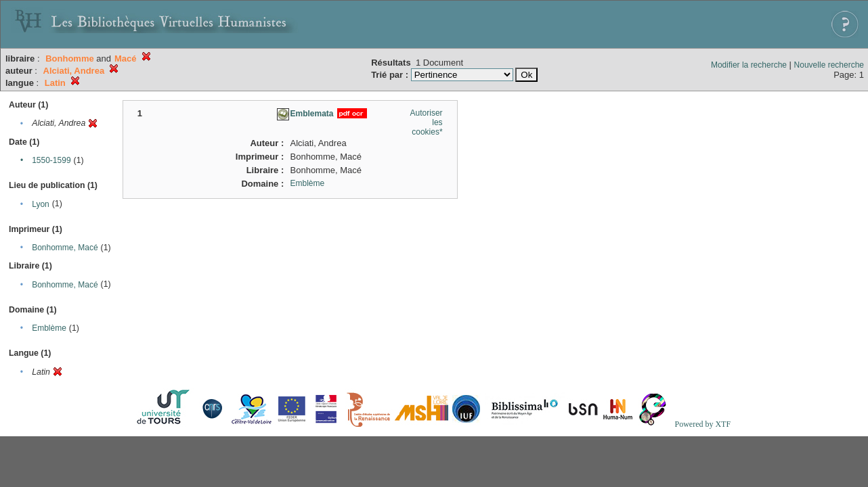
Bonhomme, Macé (65, 248)
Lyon (41, 204)
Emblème (49, 328)
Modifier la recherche (749, 65)
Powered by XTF (702, 424)
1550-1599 (51, 160)
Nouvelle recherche (829, 65)
